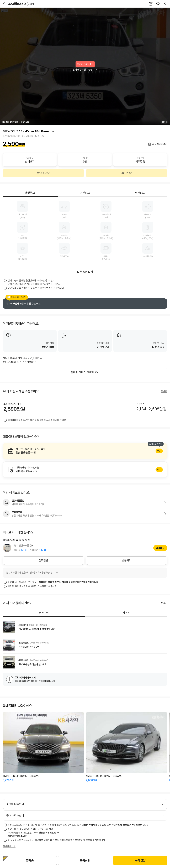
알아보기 (85, 451)
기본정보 (85, 193)
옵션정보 (30, 193)
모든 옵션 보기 (85, 272)
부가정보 (140, 193)
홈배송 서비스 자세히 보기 (85, 372)
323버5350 (21, 4)
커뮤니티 (44, 613)
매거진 (126, 613)
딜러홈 (159, 548)
